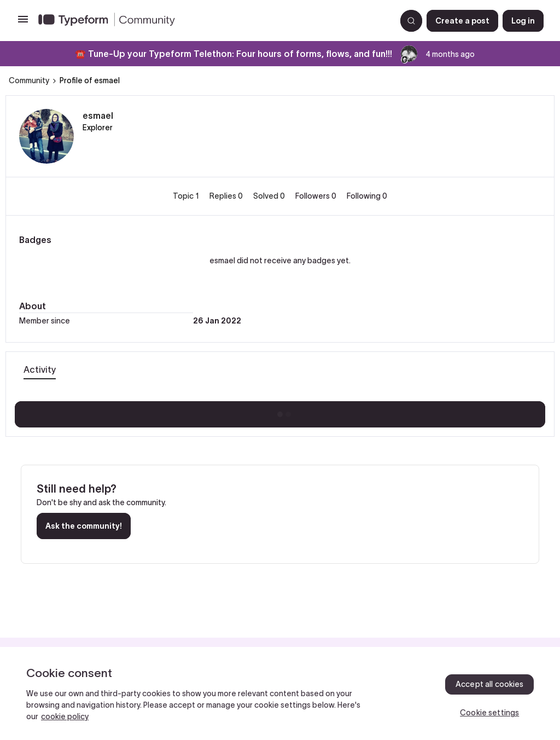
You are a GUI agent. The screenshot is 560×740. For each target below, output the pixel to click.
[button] (23, 23)
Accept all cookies (490, 684)
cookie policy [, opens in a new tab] (65, 716)
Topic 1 (187, 196)
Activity (40, 369)
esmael (98, 115)
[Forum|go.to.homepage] (213, 21)
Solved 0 (270, 196)
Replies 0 (227, 196)
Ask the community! (84, 526)
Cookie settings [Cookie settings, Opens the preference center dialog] (489, 713)
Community (29, 80)
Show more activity (280, 411)
